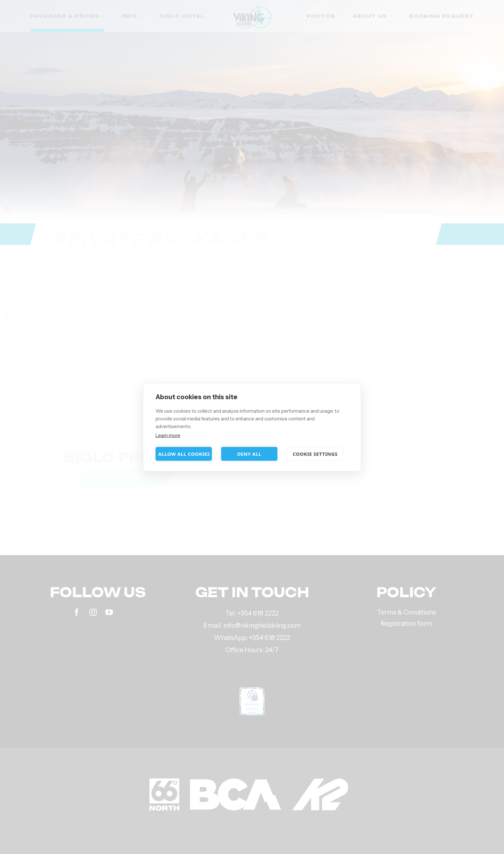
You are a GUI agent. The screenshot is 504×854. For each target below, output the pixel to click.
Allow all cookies (184, 454)
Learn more (168, 435)
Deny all (249, 454)
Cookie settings (315, 454)
